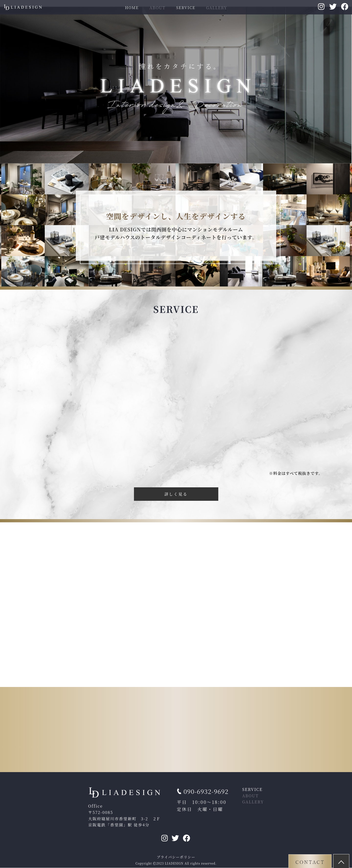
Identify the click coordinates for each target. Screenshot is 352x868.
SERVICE (186, 7)
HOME (132, 7)
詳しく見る (176, 494)
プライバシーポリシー (176, 857)
